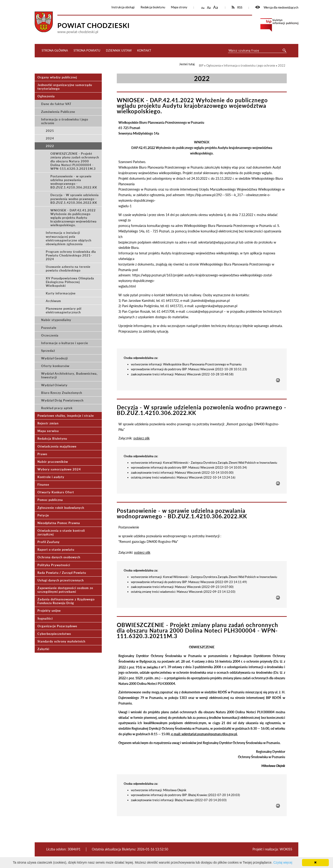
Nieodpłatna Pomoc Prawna (59, 523)
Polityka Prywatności (54, 565)
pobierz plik (142, 438)
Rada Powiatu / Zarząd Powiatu (62, 573)
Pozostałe (49, 328)
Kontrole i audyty (51, 477)
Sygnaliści (45, 618)
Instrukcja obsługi (123, 7)
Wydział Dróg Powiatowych (62, 400)
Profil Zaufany (49, 542)
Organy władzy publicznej (57, 77)
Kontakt (144, 50)
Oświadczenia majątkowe (57, 446)
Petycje (43, 515)
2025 (50, 131)
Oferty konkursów (55, 366)
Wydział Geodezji (54, 358)
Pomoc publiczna (50, 500)
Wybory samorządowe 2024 (59, 469)
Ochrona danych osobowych (59, 557)
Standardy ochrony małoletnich (61, 641)
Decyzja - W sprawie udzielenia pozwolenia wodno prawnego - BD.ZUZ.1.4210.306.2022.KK (75, 199)
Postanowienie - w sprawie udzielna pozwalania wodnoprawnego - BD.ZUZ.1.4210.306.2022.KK (74, 182)
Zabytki (43, 649)
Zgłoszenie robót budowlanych (61, 508)
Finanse (43, 485)
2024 (50, 138)
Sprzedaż (48, 351)
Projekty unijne (49, 611)
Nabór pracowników (53, 462)
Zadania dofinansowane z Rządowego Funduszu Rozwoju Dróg (66, 601)
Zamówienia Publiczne (58, 112)
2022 (50, 146)
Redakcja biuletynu (153, 7)
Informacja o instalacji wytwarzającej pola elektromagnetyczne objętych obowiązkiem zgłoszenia (69, 238)
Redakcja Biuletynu (52, 439)
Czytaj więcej (283, 862)
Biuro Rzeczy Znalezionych (62, 393)
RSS (237, 8)
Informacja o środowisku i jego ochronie (65, 121)
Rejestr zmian (48, 423)
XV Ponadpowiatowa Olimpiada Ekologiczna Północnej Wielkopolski (70, 282)
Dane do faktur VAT (56, 104)
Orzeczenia (50, 335)
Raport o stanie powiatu (56, 550)
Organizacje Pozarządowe (57, 626)
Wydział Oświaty (54, 385)
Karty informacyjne (61, 293)
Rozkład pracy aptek (57, 408)
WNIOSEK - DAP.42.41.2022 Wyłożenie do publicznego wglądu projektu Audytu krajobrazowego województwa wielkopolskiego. (74, 218)
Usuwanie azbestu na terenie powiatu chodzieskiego (68, 269)
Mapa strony (179, 7)
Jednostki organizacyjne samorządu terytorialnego (65, 87)
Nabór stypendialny (56, 320)
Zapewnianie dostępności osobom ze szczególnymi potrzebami (65, 590)
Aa (203, 8)
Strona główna (55, 50)
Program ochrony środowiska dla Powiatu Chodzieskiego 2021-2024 (71, 255)
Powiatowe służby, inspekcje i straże (66, 416)
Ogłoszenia (46, 96)
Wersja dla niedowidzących (277, 8)
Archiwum (53, 301)
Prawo (42, 454)
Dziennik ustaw (119, 50)
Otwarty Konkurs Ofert (56, 492)
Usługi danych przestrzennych (61, 580)
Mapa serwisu (48, 431)
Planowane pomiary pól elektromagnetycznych (64, 310)
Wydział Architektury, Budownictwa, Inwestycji (69, 375)
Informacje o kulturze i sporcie (65, 343)
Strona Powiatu (87, 50)
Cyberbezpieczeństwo (54, 634)
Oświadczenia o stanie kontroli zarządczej (61, 532)
